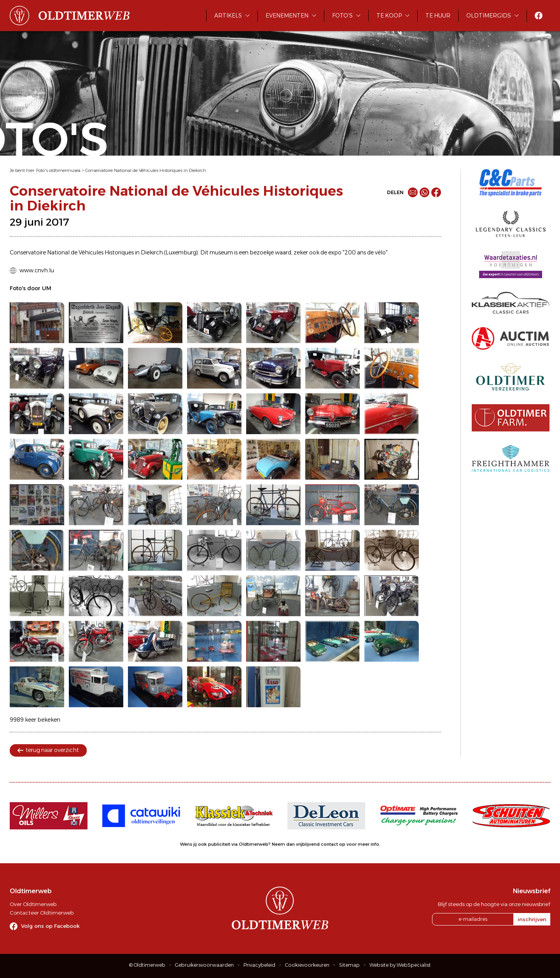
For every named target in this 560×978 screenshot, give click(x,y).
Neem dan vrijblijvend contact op (309, 844)
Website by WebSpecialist (400, 965)
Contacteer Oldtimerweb (42, 913)
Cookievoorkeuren (307, 965)
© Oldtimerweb (147, 965)
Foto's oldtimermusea (58, 170)
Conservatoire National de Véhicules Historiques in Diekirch (146, 170)
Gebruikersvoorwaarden (204, 965)
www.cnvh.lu (37, 270)
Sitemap (349, 965)
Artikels (228, 16)
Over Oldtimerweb (33, 904)
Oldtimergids (489, 16)
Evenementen (287, 16)
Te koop (389, 16)
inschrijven (532, 919)
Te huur (438, 16)
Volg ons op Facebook (50, 926)
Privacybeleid (259, 965)
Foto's (342, 16)
